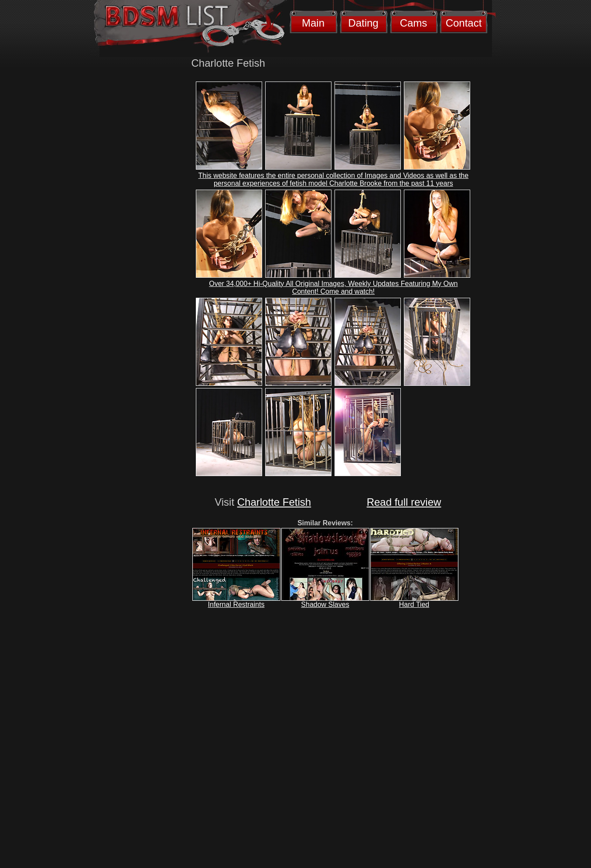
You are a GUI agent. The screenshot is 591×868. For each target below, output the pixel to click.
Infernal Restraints (236, 604)
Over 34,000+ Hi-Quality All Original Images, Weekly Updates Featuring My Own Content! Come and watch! (333, 288)
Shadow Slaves (325, 604)
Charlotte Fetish (274, 502)
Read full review (404, 502)
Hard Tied (414, 604)
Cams (414, 23)
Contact (464, 23)
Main (313, 23)
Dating (363, 23)
